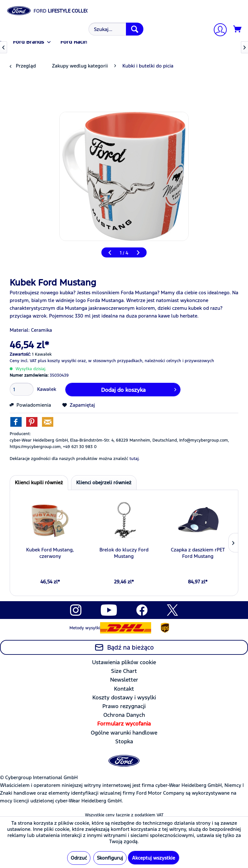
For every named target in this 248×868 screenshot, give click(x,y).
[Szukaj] (135, 29)
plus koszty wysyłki (57, 361)
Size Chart (124, 671)
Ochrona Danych (124, 715)
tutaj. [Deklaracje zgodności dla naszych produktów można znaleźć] (134, 459)
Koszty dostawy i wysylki (124, 697)
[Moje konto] (218, 31)
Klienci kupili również (39, 482)
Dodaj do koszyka (139, 389)
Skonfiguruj (110, 858)
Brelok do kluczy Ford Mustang (124, 553)
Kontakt (124, 689)
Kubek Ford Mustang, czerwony (50, 553)
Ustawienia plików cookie (124, 662)
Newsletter (124, 680)
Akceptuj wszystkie (154, 858)
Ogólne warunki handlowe (124, 733)
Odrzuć (79, 858)
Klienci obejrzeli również (104, 482)
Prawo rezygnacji (124, 706)
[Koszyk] (238, 29)
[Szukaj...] (116, 29)
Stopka (124, 741)
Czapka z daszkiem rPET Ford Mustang (198, 553)
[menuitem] (115, 29)
